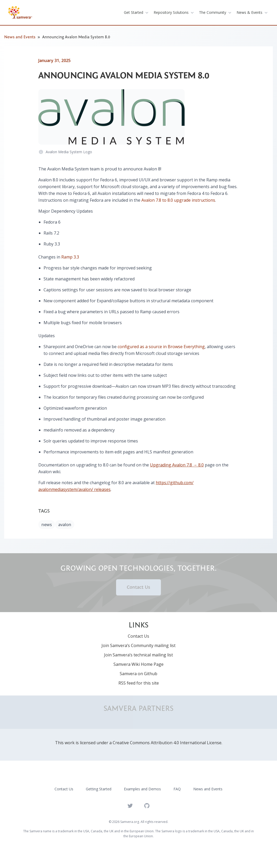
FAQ (177, 789)
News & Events (253, 13)
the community (216, 13)
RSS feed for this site (139, 683)
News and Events (20, 37)
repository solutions (174, 13)
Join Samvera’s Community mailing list (138, 645)
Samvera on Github (138, 674)
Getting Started (99, 789)
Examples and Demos (142, 789)
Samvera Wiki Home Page (138, 664)
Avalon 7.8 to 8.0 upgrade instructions (178, 200)
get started (137, 13)
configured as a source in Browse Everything (161, 347)
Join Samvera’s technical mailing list (138, 655)
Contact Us (138, 587)
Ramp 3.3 (70, 257)
